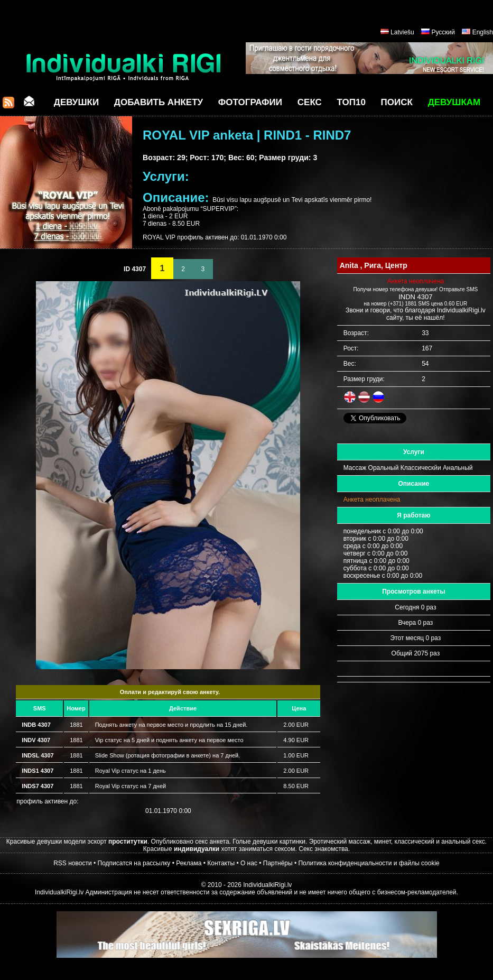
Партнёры (278, 863)
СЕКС (310, 102)
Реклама (189, 863)
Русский (443, 32)
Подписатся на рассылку (134, 863)
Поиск (397, 102)
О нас (249, 863)
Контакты (221, 863)
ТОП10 (351, 102)
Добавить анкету (159, 102)
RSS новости (72, 863)
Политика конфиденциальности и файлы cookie (369, 863)
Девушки (76, 102)
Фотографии (250, 102)
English (483, 32)
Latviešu (402, 32)
